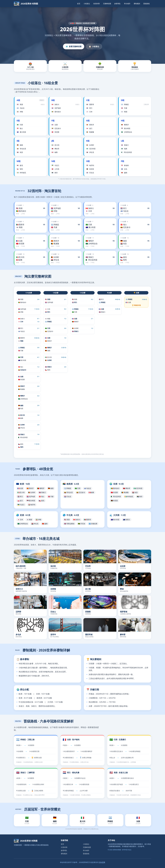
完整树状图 (107, 4)
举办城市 (127, 4)
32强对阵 (96, 4)
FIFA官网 (102, 862)
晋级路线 (146, 4)
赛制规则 (137, 4)
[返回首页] (26, 4)
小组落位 (87, 4)
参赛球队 (117, 4)
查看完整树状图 (74, 46)
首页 (79, 4)
